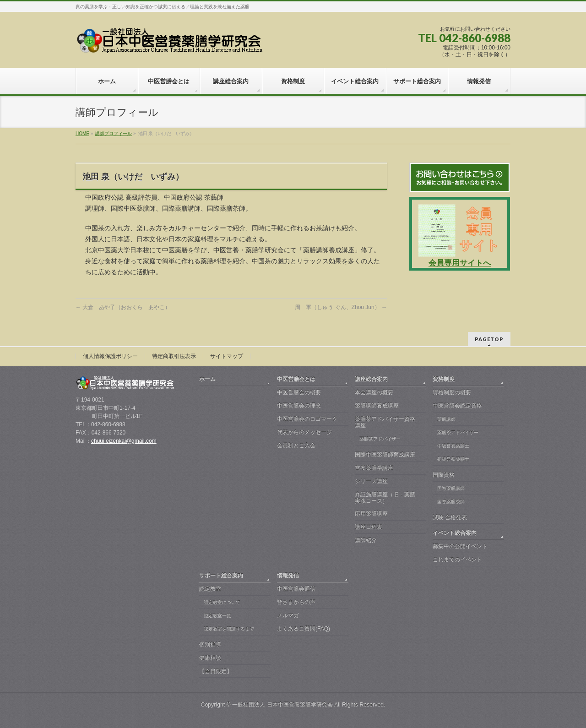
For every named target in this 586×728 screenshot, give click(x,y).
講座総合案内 (371, 379)
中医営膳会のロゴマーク (307, 419)
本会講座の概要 (374, 392)
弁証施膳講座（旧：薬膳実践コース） (385, 498)
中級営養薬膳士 (453, 446)
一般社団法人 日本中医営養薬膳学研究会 (282, 705)
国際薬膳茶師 (451, 502)
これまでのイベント (457, 560)
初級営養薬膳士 (453, 459)
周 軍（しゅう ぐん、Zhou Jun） (341, 307)
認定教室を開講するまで (229, 629)
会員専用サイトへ (460, 263)
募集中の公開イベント (460, 546)
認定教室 (210, 589)
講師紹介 (366, 540)
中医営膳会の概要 (299, 392)
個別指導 (210, 645)
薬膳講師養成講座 (377, 406)
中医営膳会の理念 (299, 406)
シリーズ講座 (371, 481)
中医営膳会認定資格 (457, 406)
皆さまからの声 (296, 602)
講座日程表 (369, 527)
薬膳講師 (446, 419)
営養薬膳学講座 (374, 468)
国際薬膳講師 (451, 488)
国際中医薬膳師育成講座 (385, 455)
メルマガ (288, 615)
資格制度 (444, 379)
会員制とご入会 (296, 445)
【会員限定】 (216, 671)
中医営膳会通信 (296, 589)
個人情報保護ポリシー (110, 356)
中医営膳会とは (296, 379)
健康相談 (210, 658)
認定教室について (222, 602)
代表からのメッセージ (304, 432)
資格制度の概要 (452, 392)
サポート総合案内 (221, 576)
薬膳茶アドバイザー (380, 439)
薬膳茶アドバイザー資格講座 (385, 422)
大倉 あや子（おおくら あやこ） (123, 307)
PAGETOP (489, 339)
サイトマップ (227, 356)
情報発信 (288, 576)
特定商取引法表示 (174, 356)
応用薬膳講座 (371, 514)
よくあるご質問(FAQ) (304, 629)
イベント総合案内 (455, 533)
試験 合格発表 (450, 517)
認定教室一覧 (217, 616)
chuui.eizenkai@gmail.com (124, 441)
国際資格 (444, 475)
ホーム (207, 379)
